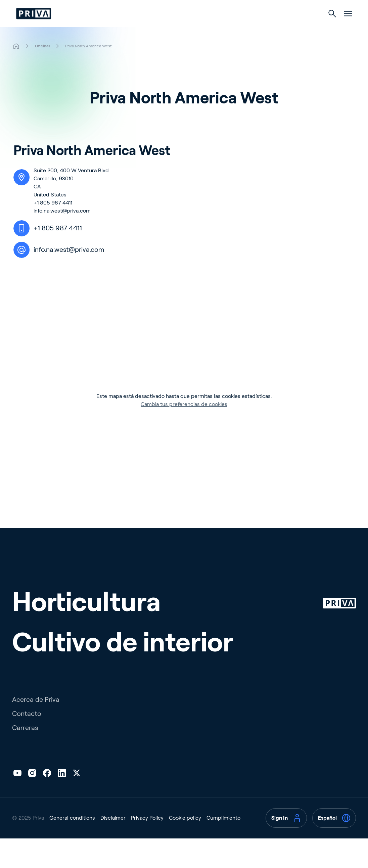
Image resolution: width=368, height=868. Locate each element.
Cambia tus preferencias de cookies (184, 418)
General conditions (72, 831)
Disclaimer (113, 831)
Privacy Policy (147, 831)
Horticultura (152, 27)
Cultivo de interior (216, 27)
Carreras (25, 741)
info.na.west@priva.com (62, 224)
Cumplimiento (223, 831)
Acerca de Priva (36, 713)
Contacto (27, 727)
